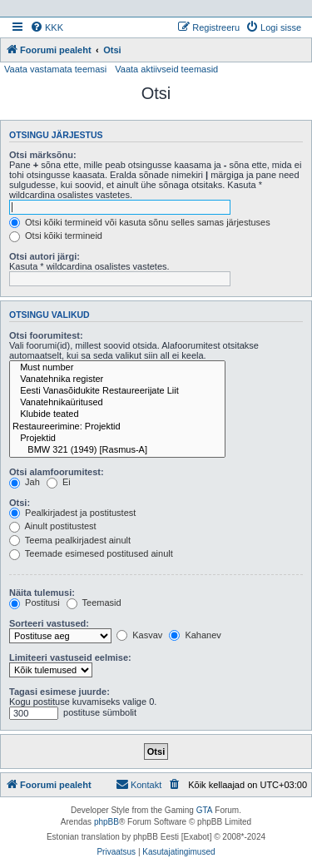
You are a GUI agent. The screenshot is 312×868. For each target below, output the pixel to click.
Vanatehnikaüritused (117, 403)
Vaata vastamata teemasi (55, 69)
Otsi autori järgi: (45, 256)
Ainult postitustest (53, 526)
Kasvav (139, 635)
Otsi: (20, 503)
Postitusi (35, 603)
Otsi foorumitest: (46, 335)
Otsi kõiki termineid (56, 236)
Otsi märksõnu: (43, 155)
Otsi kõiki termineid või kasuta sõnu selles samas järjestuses (140, 222)
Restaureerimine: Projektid (117, 427)
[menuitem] (47, 27)
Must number (117, 368)
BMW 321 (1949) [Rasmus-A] (117, 450)
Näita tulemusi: (42, 593)
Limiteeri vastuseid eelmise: (70, 657)
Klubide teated (117, 414)
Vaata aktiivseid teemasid (166, 69)
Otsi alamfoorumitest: (57, 472)
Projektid (117, 439)
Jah (25, 482)
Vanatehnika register (117, 379)
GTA (205, 810)
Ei (59, 482)
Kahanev (195, 635)
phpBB (106, 822)
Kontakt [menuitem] (139, 784)
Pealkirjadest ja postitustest (72, 513)
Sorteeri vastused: (49, 623)
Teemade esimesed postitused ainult (91, 553)
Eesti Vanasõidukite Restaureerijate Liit (117, 391)
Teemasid (94, 603)
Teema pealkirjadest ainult (70, 540)
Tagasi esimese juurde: (59, 692)
